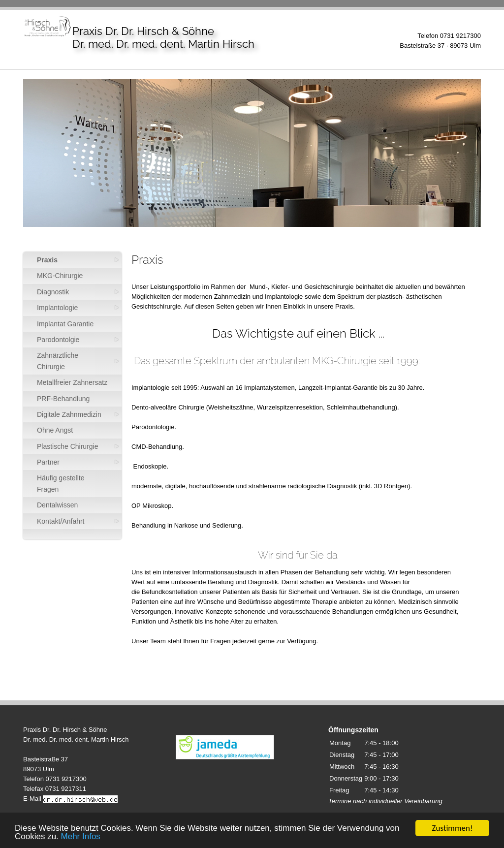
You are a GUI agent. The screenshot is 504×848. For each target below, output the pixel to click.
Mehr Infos (81, 837)
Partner (48, 462)
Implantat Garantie (65, 324)
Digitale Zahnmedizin (69, 414)
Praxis (47, 260)
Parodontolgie (58, 340)
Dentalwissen (57, 505)
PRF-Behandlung (63, 399)
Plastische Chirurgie (68, 446)
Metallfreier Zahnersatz (72, 382)
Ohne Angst (55, 430)
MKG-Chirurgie (60, 276)
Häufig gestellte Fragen (61, 483)
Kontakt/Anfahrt (61, 521)
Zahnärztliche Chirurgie (58, 361)
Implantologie (57, 308)
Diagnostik (53, 292)
